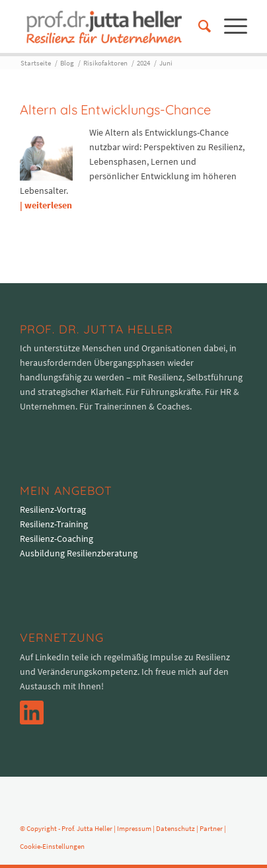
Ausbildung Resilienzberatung (79, 553)
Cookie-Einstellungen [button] (52, 846)
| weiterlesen (46, 205)
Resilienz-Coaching (57, 539)
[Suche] (198, 26)
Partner (211, 828)
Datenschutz (175, 828)
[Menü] (229, 26)
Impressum (134, 828)
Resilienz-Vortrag (53, 509)
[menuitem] (198, 26)
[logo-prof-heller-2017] (111, 26)
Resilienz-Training (54, 524)
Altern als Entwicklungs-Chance (115, 109)
